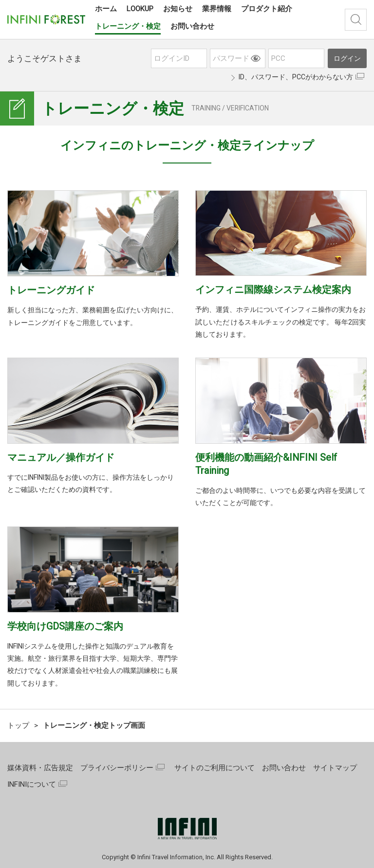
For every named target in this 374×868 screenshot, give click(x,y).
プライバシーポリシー (117, 768)
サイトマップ (335, 768)
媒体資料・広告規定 (40, 768)
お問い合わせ (284, 768)
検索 (356, 20)
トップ (18, 725)
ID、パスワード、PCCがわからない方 (296, 77)
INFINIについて (32, 784)
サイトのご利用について (215, 768)
